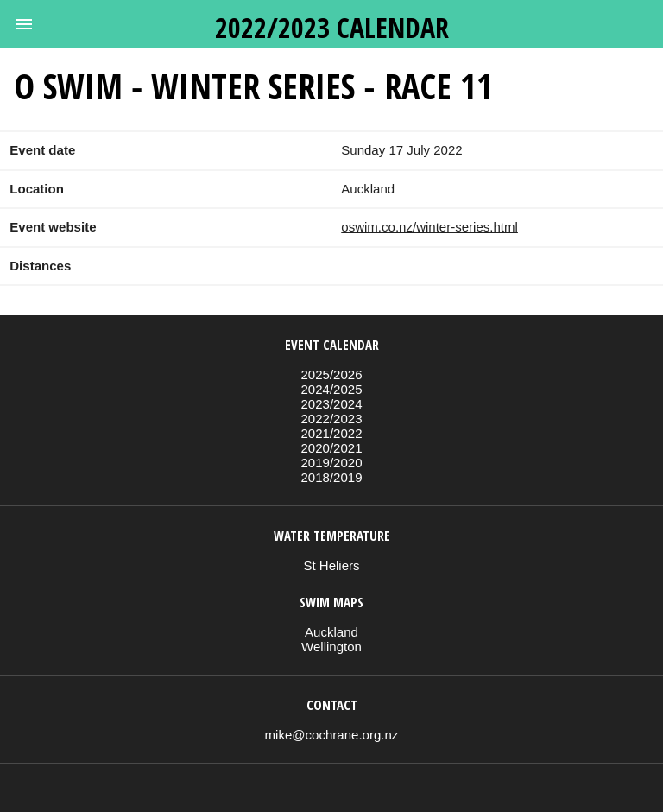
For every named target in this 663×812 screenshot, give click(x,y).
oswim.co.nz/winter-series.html (429, 227)
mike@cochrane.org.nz (332, 735)
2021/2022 (331, 433)
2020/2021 (331, 448)
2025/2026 (331, 374)
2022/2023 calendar (332, 27)
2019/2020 (331, 463)
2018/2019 (331, 477)
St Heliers (331, 565)
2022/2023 (331, 419)
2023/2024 (331, 404)
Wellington (331, 647)
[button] (24, 24)
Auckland (331, 632)
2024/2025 (331, 389)
